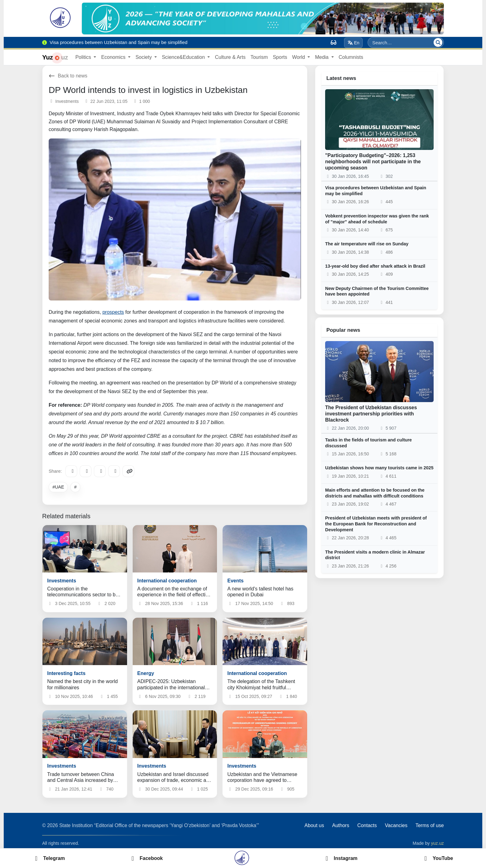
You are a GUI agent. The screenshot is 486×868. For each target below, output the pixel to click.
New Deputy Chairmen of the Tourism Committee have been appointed (377, 291)
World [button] (299, 57)
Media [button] (322, 57)
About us (314, 825)
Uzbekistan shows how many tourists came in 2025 (379, 468)
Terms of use (430, 825)
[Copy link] (128, 471)
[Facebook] (86, 471)
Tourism (259, 57)
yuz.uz (437, 843)
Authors (340, 825)
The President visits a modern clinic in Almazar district (375, 555)
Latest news (341, 78)
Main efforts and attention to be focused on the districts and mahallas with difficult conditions (375, 493)
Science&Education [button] (184, 57)
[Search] (438, 42)
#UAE (58, 487)
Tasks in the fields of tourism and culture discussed (369, 443)
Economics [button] (114, 57)
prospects (113, 312)
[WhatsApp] (114, 471)
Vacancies (396, 825)
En (353, 43)
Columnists (351, 57)
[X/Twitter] (100, 471)
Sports (280, 57)
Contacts (367, 825)
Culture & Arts (230, 57)
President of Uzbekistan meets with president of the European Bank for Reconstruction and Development (376, 524)
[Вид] (334, 42)
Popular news (343, 330)
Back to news (68, 76)
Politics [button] (84, 57)
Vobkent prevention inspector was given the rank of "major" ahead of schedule (377, 219)
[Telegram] (71, 471)
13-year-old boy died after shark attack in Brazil (375, 266)
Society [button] (144, 57)
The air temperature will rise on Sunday (367, 244)
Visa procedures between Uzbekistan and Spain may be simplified (376, 191)
